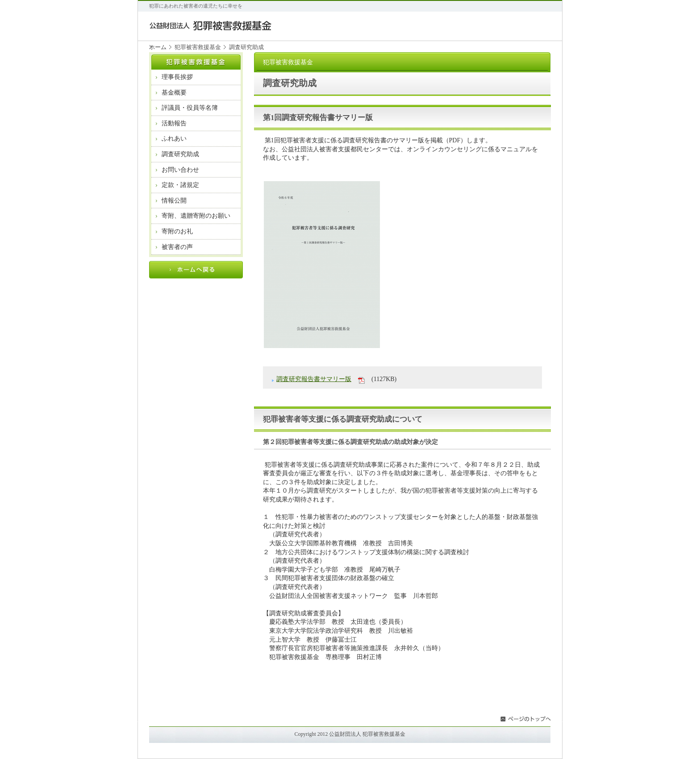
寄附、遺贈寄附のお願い (196, 216)
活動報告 (174, 123)
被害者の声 (177, 247)
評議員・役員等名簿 (190, 108)
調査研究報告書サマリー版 (314, 379)
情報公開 (174, 201)
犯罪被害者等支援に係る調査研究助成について (343, 419)
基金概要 (174, 93)
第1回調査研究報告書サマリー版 (318, 118)
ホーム (158, 47)
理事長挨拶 (177, 77)
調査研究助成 (180, 154)
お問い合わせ (180, 170)
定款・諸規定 (180, 185)
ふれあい (174, 139)
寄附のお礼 (177, 231)
